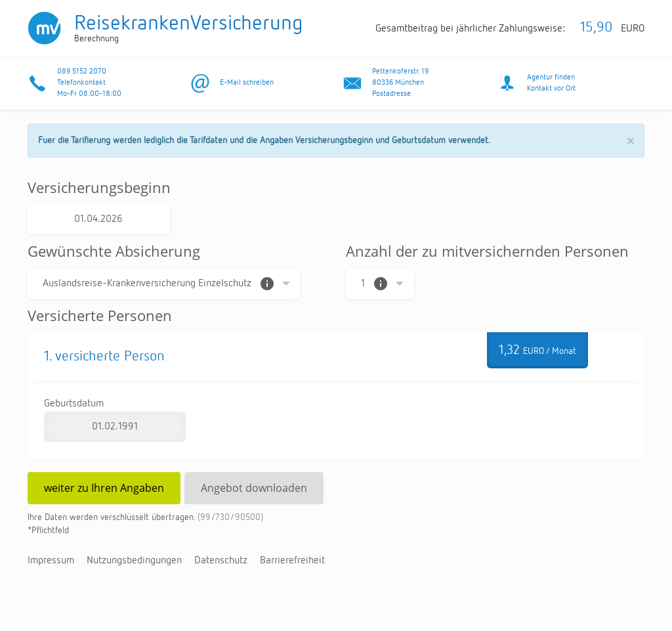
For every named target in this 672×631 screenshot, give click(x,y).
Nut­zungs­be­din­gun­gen (134, 561)
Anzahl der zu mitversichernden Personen (487, 251)
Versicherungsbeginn (99, 187)
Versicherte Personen (100, 315)
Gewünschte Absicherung (114, 251)
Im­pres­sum (51, 561)
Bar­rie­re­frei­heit (292, 561)
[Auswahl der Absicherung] (164, 284)
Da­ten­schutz (221, 561)
